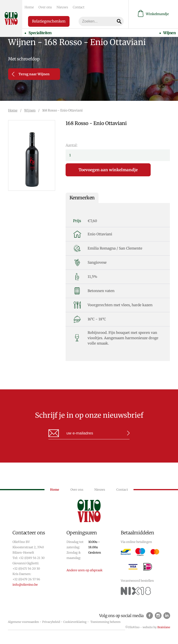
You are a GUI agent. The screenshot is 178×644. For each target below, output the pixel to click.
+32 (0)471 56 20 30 (26, 569)
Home (29, 7)
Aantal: (72, 145)
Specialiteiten (40, 33)
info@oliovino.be (25, 585)
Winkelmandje (153, 14)
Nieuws (62, 7)
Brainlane (164, 627)
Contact (79, 7)
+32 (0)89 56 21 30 (32, 558)
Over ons (45, 7)
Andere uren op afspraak (84, 570)
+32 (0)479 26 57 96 (26, 579)
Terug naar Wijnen (31, 74)
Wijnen (169, 33)
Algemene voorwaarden (23, 622)
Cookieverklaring (75, 622)
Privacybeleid (51, 622)
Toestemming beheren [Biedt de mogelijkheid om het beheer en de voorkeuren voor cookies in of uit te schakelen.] (105, 622)
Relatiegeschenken (49, 21)
